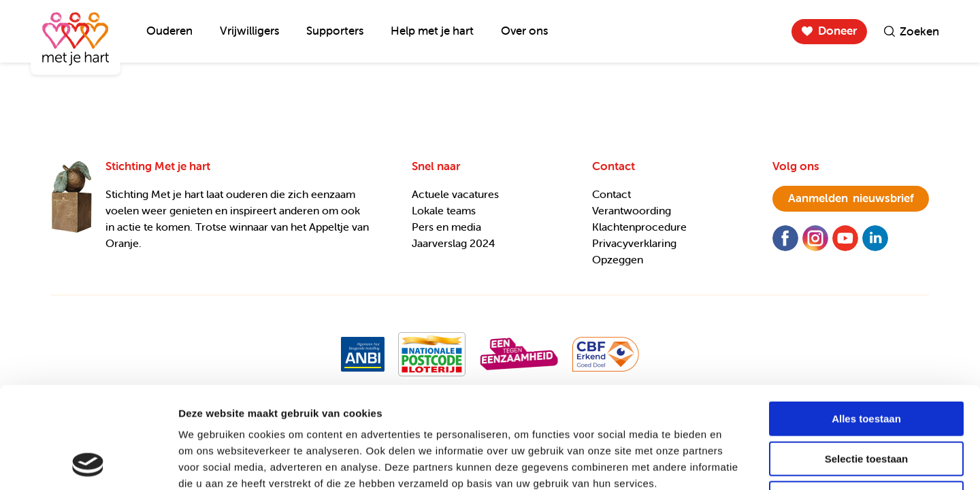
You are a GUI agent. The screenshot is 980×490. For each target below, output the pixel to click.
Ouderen (169, 31)
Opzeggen (618, 259)
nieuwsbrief (851, 198)
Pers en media (446, 227)
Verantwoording (632, 210)
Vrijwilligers (249, 31)
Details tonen (735, 463)
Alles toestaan (866, 324)
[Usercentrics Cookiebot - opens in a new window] (88, 463)
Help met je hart (432, 31)
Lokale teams (444, 210)
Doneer (837, 31)
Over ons (524, 31)
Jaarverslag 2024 (454, 243)
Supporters (335, 31)
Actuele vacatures (455, 194)
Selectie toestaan (867, 364)
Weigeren (866, 403)
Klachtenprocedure (639, 227)
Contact (611, 194)
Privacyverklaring (634, 243)
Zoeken (919, 31)
